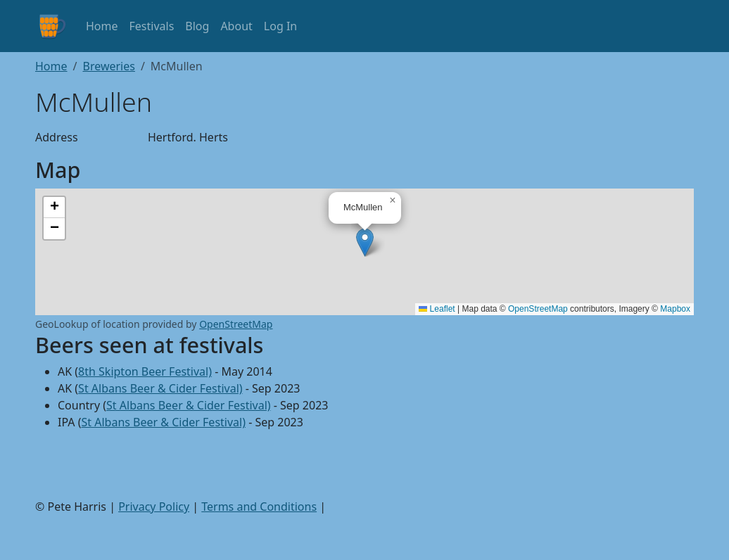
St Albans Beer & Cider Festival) (160, 388)
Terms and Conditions (259, 507)
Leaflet (437, 309)
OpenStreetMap (538, 309)
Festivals (152, 26)
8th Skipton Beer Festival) (145, 371)
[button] (365, 242)
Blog (197, 26)
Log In (280, 26)
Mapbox (675, 309)
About (236, 26)
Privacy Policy (154, 507)
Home (102, 26)
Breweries (108, 66)
